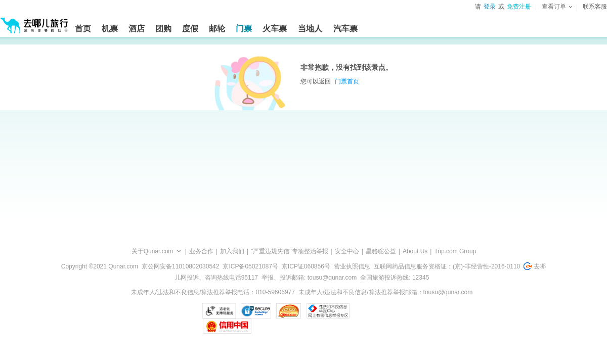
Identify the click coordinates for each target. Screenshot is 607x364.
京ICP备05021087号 (250, 266)
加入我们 (232, 251)
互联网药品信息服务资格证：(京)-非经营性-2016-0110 (447, 266)
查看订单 (557, 7)
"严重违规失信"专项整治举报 (290, 251)
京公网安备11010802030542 (180, 266)
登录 (490, 7)
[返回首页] (34, 21)
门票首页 (347, 81)
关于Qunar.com (153, 251)
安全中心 (347, 251)
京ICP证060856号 (306, 266)
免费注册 (519, 7)
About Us (415, 251)
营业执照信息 (352, 266)
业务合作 (201, 251)
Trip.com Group (455, 251)
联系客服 (595, 7)
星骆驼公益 (381, 251)
